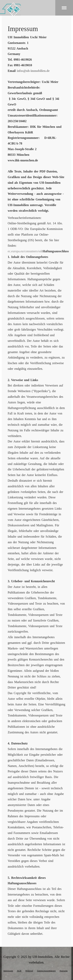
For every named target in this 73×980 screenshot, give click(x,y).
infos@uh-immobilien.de (33, 71)
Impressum (8, 971)
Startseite (64, 971)
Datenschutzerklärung (46, 971)
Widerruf (29, 971)
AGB (19, 971)
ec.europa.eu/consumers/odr (25, 251)
